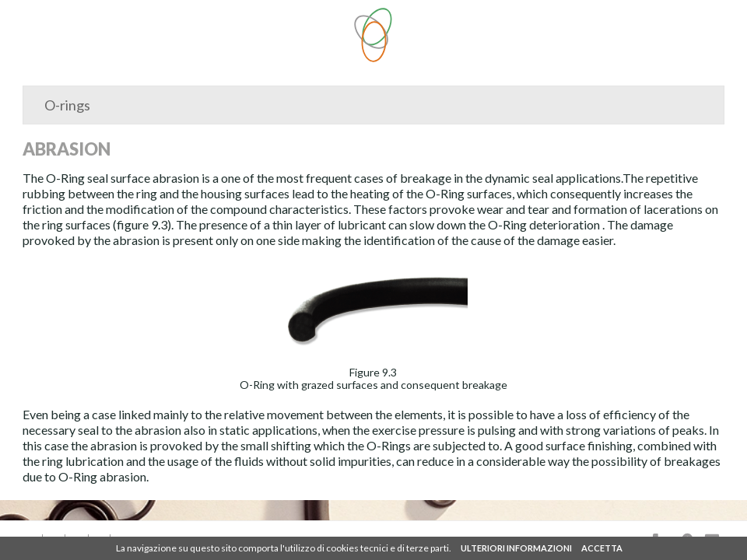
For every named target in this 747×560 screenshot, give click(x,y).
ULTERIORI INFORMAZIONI (516, 548)
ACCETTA (602, 548)
